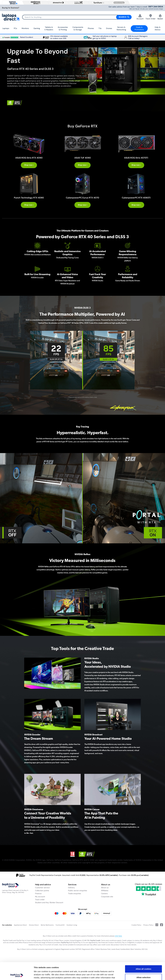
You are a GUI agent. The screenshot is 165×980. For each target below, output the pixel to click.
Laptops (6, 28)
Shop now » (29, 165)
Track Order (150, 17)
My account (40, 897)
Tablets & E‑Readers (49, 28)
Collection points (42, 891)
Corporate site (107, 897)
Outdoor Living (72, 925)
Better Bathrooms (47, 925)
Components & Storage (78, 28)
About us (105, 888)
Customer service (42, 888)
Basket (160, 17)
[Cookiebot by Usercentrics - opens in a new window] (17, 975)
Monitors (25, 28)
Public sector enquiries (78, 891)
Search (124, 17)
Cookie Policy (136, 925)
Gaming (37, 28)
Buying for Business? (11, 8)
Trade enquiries (75, 893)
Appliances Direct (20, 925)
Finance (38, 893)
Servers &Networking (121, 28)
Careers (104, 893)
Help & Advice (158, 28)
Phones (91, 28)
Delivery (71, 888)
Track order (40, 900)
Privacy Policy (148, 925)
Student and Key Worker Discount (49, 902)
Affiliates (105, 891)
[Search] (77, 17)
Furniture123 (60, 925)
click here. (118, 936)
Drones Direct (34, 925)
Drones (109, 28)
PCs (15, 28)
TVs (100, 28)
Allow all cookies (144, 953)
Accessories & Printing (63, 28)
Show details (135, 975)
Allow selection (143, 961)
